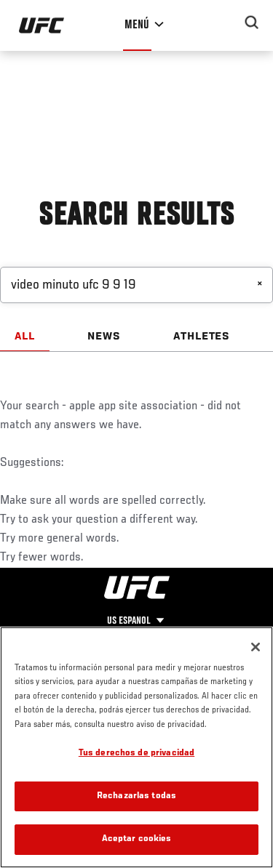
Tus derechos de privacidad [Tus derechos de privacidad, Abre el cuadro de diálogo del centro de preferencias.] (136, 754)
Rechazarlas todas (136, 796)
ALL (25, 337)
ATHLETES (202, 337)
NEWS (104, 337)
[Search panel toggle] (252, 23)
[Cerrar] (256, 647)
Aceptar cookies (137, 839)
